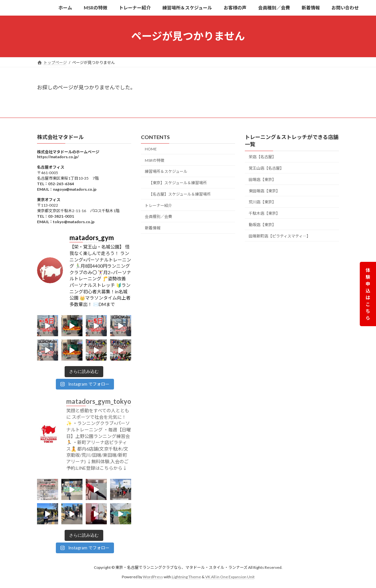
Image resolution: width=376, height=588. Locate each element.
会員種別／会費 (158, 217)
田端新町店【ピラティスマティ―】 (280, 236)
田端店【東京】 (262, 179)
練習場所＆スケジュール (166, 171)
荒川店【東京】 (262, 202)
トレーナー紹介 (158, 205)
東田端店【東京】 (264, 191)
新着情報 (153, 228)
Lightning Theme (186, 576)
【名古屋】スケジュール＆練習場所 (180, 194)
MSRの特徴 (155, 160)
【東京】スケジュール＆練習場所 (178, 183)
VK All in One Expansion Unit (230, 576)
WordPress (153, 576)
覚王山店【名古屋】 (266, 168)
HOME (151, 149)
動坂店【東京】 (262, 225)
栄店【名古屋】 (262, 157)
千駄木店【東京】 (264, 213)
